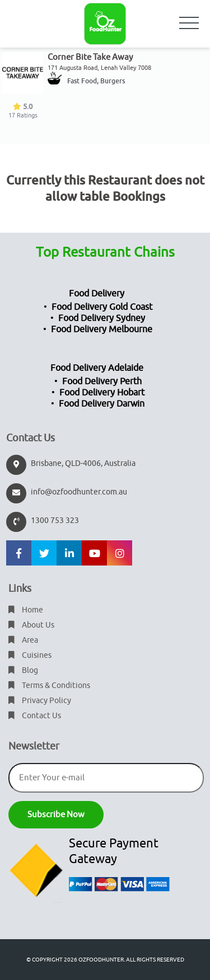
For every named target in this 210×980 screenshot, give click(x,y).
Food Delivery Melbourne (102, 329)
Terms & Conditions (49, 685)
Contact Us (35, 716)
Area (23, 640)
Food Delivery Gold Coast (102, 307)
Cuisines (30, 655)
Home (26, 610)
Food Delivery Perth (102, 381)
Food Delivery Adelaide (97, 368)
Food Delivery (97, 294)
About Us (31, 625)
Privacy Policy (40, 701)
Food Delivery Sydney (102, 318)
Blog (23, 670)
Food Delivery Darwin (102, 404)
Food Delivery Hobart (102, 393)
